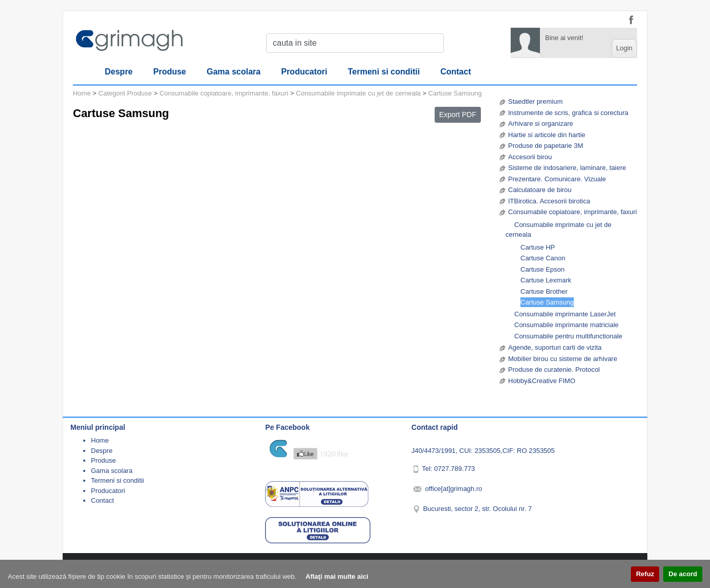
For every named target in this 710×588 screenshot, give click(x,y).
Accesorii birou (530, 157)
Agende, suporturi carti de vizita (555, 347)
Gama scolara (233, 72)
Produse (170, 72)
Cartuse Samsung (547, 302)
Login (624, 48)
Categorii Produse (125, 93)
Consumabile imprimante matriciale (566, 325)
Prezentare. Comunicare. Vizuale (557, 179)
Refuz (645, 574)
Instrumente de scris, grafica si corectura (568, 113)
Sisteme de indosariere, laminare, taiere (567, 168)
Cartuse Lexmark (546, 280)
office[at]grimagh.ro (453, 489)
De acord (683, 574)
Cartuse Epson (543, 269)
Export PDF (458, 115)
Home (82, 93)
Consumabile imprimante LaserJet (565, 314)
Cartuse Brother (544, 291)
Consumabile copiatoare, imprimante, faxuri (573, 212)
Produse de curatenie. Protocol (554, 369)
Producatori (304, 72)
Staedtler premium (535, 101)
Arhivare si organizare (540, 124)
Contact (456, 72)
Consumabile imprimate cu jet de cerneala (558, 230)
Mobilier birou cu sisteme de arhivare (563, 359)
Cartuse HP (538, 247)
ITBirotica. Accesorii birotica (549, 201)
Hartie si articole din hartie (547, 135)
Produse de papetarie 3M (546, 146)
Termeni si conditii (384, 72)
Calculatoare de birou (540, 190)
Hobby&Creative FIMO (542, 381)
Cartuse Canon (543, 258)
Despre (119, 72)
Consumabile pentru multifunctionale (568, 336)
